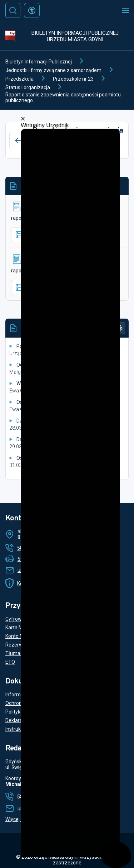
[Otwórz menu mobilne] (125, 10)
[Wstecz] (18, 140)
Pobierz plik (35, 235)
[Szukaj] (13, 10)
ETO (10, 662)
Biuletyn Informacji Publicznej (39, 62)
